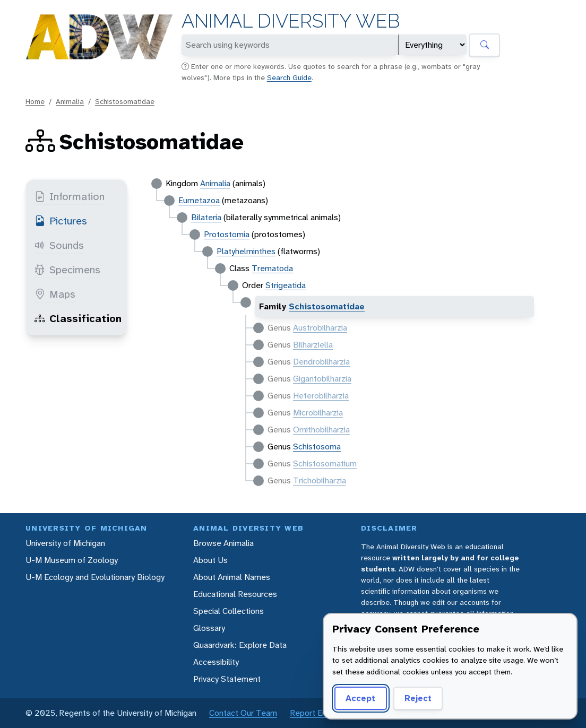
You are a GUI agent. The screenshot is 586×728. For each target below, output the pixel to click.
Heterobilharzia (321, 396)
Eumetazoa (199, 200)
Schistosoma (317, 447)
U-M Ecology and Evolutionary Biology (95, 577)
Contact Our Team (243, 713)
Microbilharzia (318, 413)
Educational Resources (235, 594)
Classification (78, 318)
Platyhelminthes (246, 251)
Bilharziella (313, 345)
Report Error (312, 713)
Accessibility (216, 662)
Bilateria (206, 217)
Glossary (209, 628)
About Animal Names (232, 577)
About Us (210, 560)
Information (70, 196)
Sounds (59, 245)
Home (35, 101)
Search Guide (289, 77)
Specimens (67, 270)
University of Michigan (65, 543)
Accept (360, 698)
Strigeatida (286, 285)
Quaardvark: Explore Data (240, 645)
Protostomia (227, 234)
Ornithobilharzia (321, 430)
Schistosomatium (325, 463)
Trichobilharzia (320, 480)
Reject (418, 698)
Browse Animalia (223, 543)
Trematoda (272, 268)
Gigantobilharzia (322, 379)
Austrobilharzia (320, 328)
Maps (55, 294)
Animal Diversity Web (291, 21)
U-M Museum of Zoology (72, 560)
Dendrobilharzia (321, 362)
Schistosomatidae (125, 101)
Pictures (61, 221)
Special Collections (229, 611)
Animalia (70, 101)
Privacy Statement (227, 679)
